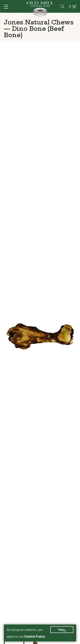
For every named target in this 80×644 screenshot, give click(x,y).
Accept (62, 630)
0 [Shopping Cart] (70, 6)
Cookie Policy (35, 636)
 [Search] (63, 6)
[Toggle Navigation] (6, 7)
